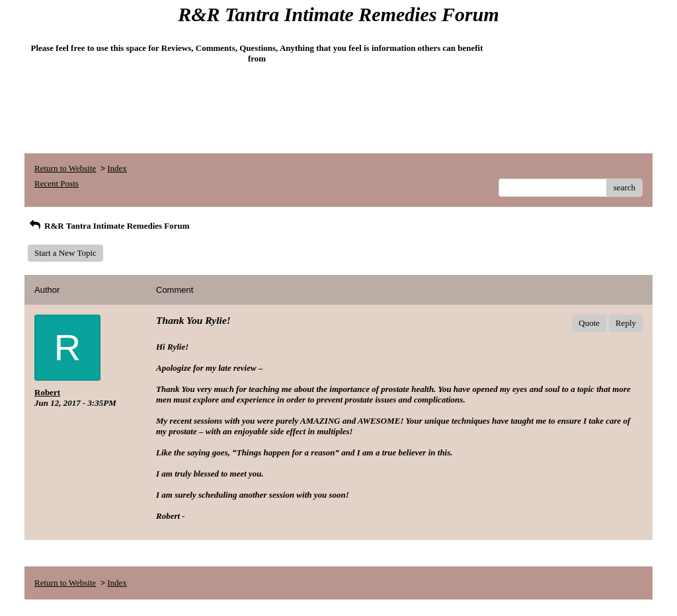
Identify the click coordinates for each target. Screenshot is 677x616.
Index (117, 168)
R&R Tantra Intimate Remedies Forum (109, 226)
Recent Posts (57, 183)
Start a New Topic (65, 253)
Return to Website (65, 168)
